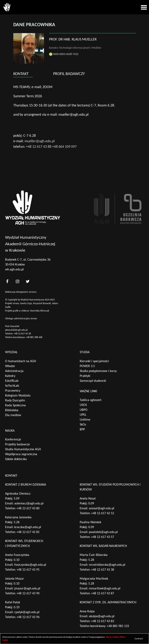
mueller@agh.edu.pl (40, 141)
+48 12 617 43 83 (103, 621)
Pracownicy (13, 391)
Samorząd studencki (93, 381)
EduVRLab (12, 381)
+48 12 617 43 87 (103, 594)
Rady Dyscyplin (15, 401)
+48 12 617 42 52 (103, 513)
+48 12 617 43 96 (28, 617)
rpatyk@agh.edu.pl (27, 612)
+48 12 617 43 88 (39, 147)
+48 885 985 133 (118, 626)
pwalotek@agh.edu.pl (103, 532)
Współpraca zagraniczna (21, 454)
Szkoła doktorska (16, 459)
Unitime (85, 420)
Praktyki (85, 376)
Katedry (10, 376)
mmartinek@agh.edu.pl (105, 589)
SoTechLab (12, 386)
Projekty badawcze (17, 445)
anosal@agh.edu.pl (102, 508)
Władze (10, 366)
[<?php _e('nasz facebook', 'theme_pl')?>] (7, 282)
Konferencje (13, 440)
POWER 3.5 (87, 366)
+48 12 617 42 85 (28, 532)
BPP (82, 430)
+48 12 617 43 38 (103, 570)
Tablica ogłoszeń (91, 400)
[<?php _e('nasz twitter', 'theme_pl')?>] (28, 282)
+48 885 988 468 (34, 337)
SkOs (83, 425)
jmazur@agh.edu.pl (27, 589)
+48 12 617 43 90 (28, 594)
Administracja (14, 371)
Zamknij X (139, 639)
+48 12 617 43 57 (103, 537)
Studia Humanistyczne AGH (23, 449)
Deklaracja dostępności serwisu (21, 292)
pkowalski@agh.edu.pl (16, 330)
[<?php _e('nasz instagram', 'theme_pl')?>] (17, 282)
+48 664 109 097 (64, 147)
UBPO (84, 410)
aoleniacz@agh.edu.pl (29, 504)
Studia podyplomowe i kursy (98, 371)
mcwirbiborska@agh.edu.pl (107, 565)
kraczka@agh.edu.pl (28, 527)
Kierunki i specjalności (94, 361)
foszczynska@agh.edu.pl (30, 565)
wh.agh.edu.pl (14, 270)
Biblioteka (12, 410)
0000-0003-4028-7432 (64, 54)
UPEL (83, 415)
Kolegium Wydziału (18, 396)
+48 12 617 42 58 (22, 334)
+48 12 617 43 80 (28, 508)
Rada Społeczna (15, 405)
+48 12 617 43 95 (28, 570)
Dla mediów (13, 415)
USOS (83, 405)
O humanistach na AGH (21, 361)
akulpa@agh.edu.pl (102, 616)
